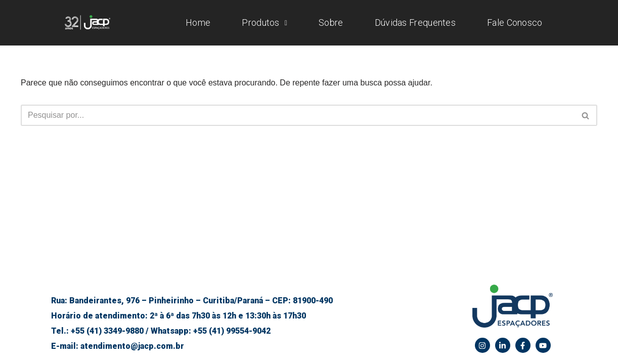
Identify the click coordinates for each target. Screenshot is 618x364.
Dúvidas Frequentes (415, 22)
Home (198, 22)
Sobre (331, 22)
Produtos (264, 22)
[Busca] (298, 115)
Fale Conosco (515, 22)
